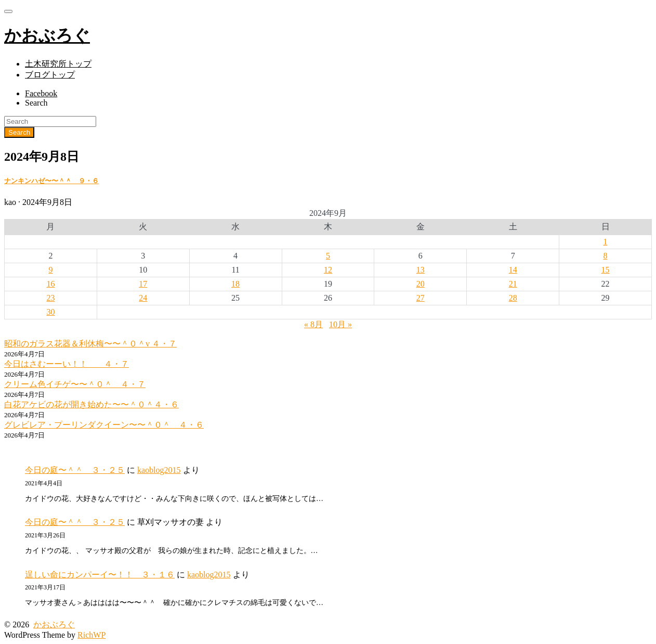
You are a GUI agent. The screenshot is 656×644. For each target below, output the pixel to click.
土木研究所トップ (58, 64)
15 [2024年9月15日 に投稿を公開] (606, 270)
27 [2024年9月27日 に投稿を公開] (421, 298)
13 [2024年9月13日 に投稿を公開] (421, 270)
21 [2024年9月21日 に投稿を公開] (513, 284)
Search (36, 103)
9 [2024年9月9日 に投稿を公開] (50, 270)
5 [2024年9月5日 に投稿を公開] (328, 256)
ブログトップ (50, 75)
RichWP (91, 635)
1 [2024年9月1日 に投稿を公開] (606, 242)
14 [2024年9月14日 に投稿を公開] (513, 270)
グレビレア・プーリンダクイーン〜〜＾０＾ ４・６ (104, 425)
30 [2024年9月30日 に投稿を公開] (50, 312)
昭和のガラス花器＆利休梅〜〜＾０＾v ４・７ (90, 344)
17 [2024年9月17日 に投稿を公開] (143, 284)
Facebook (41, 93)
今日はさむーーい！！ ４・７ (67, 364)
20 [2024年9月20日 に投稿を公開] (421, 284)
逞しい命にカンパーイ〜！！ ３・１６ (100, 575)
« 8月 (313, 324)
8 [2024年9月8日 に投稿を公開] (606, 256)
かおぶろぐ (54, 624)
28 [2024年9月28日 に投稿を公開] (513, 298)
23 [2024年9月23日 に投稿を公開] (50, 298)
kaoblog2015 (159, 470)
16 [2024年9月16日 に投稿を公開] (50, 284)
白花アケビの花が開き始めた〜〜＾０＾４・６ (91, 404)
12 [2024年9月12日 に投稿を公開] (328, 270)
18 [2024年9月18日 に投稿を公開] (235, 284)
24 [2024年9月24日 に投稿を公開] (143, 298)
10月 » (340, 324)
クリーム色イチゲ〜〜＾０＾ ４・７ (75, 384)
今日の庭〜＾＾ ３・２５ (75, 470)
